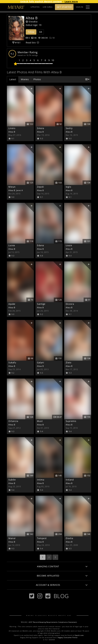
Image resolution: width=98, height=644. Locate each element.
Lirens (12, 128)
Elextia (69, 538)
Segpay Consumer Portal (67, 638)
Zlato (69, 362)
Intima (41, 480)
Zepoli (40, 187)
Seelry (69, 128)
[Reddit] (48, 596)
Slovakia (32, 22)
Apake (12, 304)
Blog (61, 596)
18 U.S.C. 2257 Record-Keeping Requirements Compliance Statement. (49, 622)
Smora (41, 128)
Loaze (69, 245)
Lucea (12, 245)
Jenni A (20, 190)
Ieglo (68, 187)
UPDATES (35, 7)
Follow (31, 32)
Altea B (12, 132)
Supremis (71, 421)
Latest (13, 79)
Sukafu (12, 362)
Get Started (64, 7)
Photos (37, 79)
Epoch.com (79, 635)
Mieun (12, 187)
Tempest (42, 538)
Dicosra (70, 304)
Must (40, 421)
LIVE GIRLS (48, 7)
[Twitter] (32, 596)
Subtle (12, 480)
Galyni (40, 362)
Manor (12, 538)
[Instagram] (40, 596)
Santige (41, 304)
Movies (25, 79)
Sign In (80, 7)
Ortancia (13, 421)
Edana (40, 245)
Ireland (70, 480)
